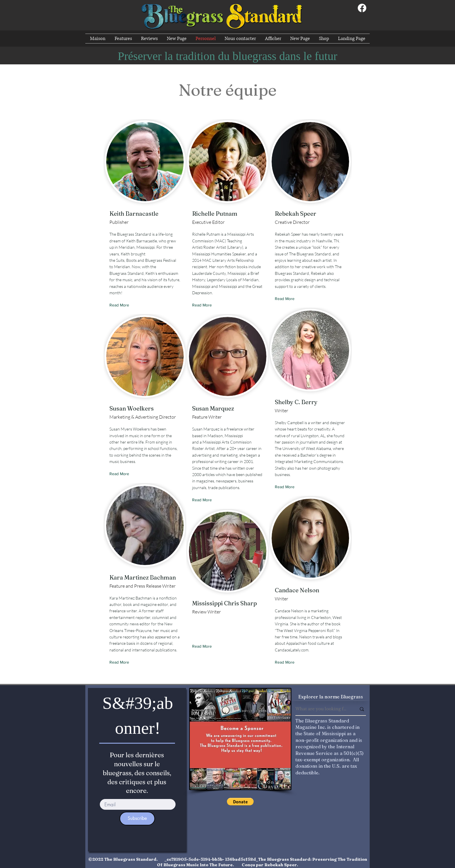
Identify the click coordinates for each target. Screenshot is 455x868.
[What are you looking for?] (322, 709)
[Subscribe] (137, 819)
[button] (240, 802)
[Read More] (121, 305)
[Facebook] (362, 8)
